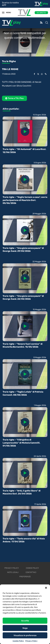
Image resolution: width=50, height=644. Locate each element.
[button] (46, 588)
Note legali (13, 572)
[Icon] (25, 132)
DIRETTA (43, 13)
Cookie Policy (18, 641)
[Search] (47, 23)
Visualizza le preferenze (25, 635)
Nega (25, 628)
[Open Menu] (3, 13)
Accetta (25, 621)
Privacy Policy (31, 641)
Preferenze (25, 577)
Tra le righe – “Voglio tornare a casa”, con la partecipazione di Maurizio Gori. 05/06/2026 (25, 200)
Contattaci (31, 572)
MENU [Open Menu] (7, 13)
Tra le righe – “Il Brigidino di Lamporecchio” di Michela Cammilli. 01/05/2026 (21, 443)
